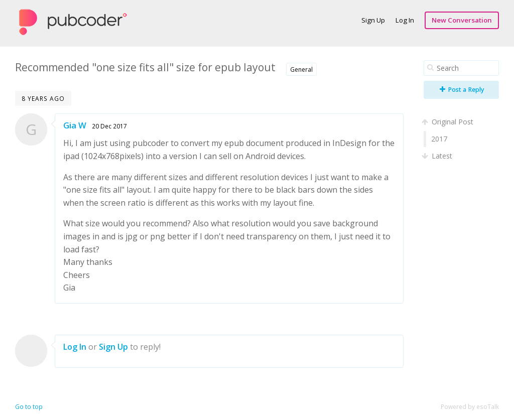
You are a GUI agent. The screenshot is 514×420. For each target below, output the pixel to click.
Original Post (448, 122)
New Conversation (462, 20)
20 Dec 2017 (109, 126)
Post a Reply (462, 90)
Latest (438, 156)
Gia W (75, 125)
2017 (439, 139)
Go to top (29, 407)
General (301, 69)
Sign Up (373, 20)
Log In (405, 20)
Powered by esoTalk (470, 407)
